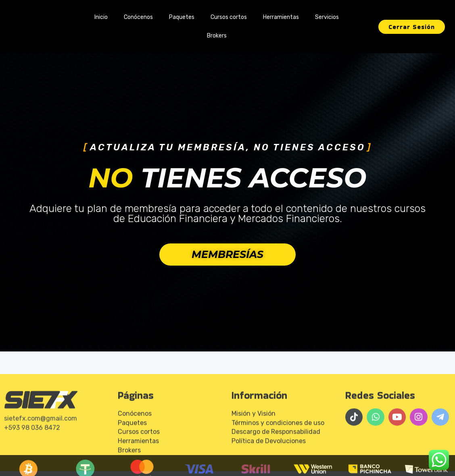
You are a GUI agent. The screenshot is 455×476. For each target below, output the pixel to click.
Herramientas (281, 17)
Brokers (217, 36)
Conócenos (138, 17)
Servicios (327, 17)
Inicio (101, 17)
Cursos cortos (229, 17)
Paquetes (182, 17)
